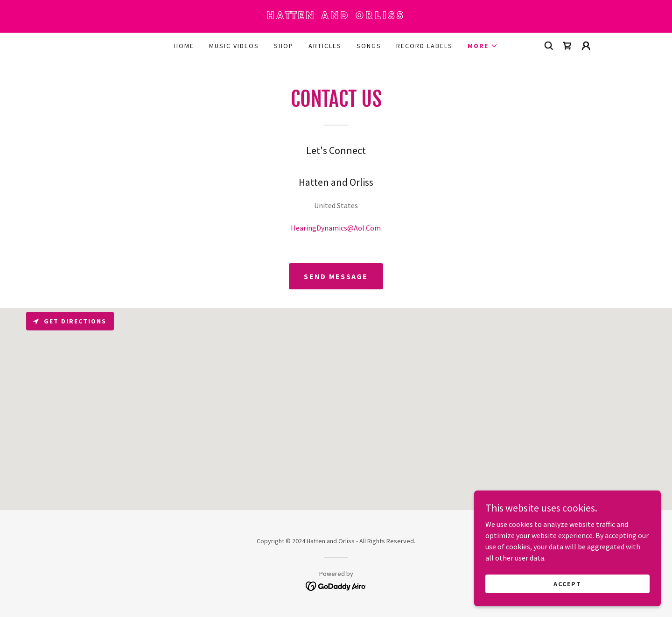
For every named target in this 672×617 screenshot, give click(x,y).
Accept (567, 583)
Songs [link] (369, 46)
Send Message (336, 276)
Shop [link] (284, 46)
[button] (483, 46)
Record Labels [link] (424, 46)
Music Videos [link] (234, 46)
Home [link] (184, 46)
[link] (336, 16)
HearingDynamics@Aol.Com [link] (336, 228)
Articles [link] (325, 46)
